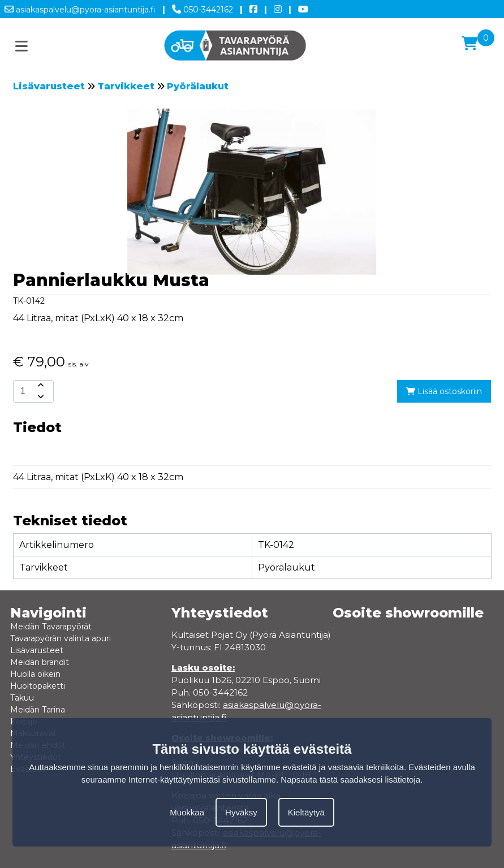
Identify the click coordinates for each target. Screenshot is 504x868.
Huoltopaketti (38, 686)
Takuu (22, 698)
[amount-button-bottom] (40, 397)
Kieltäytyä (306, 812)
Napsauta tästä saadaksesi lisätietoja (350, 780)
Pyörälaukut (198, 86)
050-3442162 (203, 7)
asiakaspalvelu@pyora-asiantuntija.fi (80, 7)
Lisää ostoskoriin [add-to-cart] (444, 391)
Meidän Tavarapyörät (51, 627)
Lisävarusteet (49, 86)
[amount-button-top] (40, 386)
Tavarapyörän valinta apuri (61, 638)
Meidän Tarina (38, 710)
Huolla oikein (35, 674)
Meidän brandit (40, 662)
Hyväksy (241, 812)
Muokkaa (187, 812)
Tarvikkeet (126, 86)
